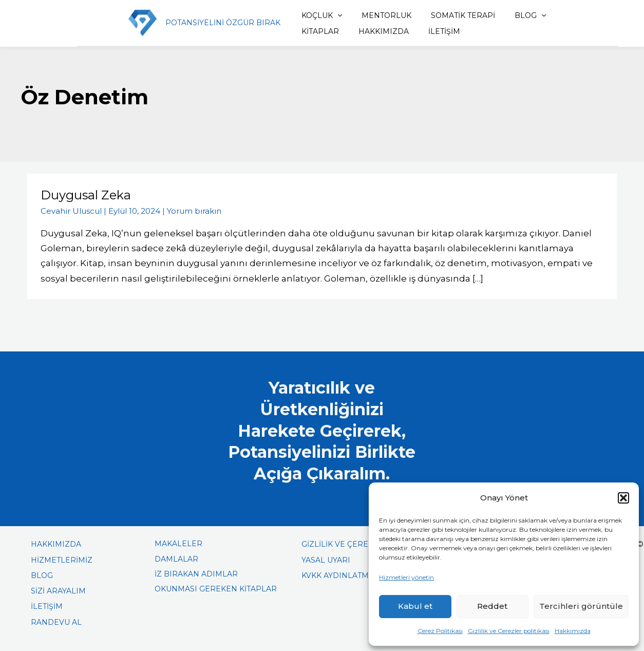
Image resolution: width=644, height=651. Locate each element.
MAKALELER (178, 544)
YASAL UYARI (326, 560)
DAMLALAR (176, 559)
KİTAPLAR (563, 15)
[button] (623, 498)
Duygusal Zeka (86, 195)
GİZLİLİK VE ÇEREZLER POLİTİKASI (367, 544)
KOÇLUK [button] (315, 15)
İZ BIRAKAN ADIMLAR (196, 573)
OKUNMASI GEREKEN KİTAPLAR (216, 588)
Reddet (492, 606)
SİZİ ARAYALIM (58, 590)
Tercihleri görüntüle (581, 606)
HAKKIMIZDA (319, 31)
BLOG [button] (512, 15)
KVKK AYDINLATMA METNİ (351, 575)
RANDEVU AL (56, 622)
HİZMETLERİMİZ (62, 560)
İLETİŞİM (376, 31)
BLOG (42, 575)
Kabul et (415, 606)
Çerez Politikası (440, 631)
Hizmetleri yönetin (406, 577)
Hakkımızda (573, 631)
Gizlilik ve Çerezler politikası (509, 631)
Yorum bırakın (194, 210)
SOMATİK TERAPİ (449, 15)
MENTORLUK (376, 15)
